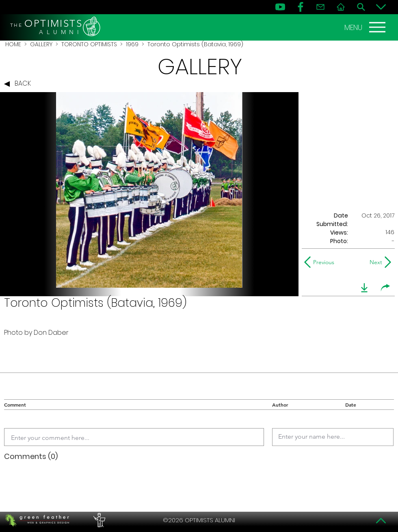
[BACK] (19, 84)
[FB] (301, 7)
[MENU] (366, 27)
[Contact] (320, 7)
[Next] (374, 262)
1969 (132, 44)
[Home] (341, 7)
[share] (385, 288)
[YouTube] (280, 7)
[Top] (381, 521)
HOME (13, 44)
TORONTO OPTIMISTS (89, 44)
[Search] (361, 7)
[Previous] (321, 262)
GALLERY (41, 44)
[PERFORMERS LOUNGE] (98, 520)
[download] (364, 288)
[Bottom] (381, 7)
